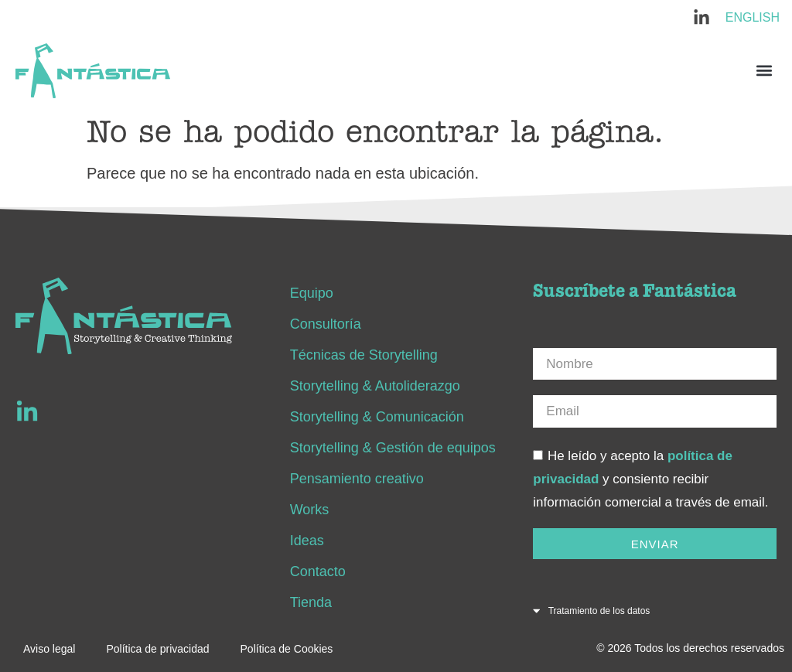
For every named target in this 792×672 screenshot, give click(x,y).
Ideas (307, 541)
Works (310, 510)
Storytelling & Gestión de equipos (393, 448)
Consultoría (326, 324)
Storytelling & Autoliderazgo (375, 386)
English (753, 17)
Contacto (318, 571)
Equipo (312, 293)
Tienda (311, 602)
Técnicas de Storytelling (364, 355)
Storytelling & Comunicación (377, 417)
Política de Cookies (287, 649)
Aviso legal (49, 649)
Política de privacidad (157, 649)
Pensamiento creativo (357, 479)
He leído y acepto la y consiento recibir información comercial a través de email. (650, 479)
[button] (764, 71)
